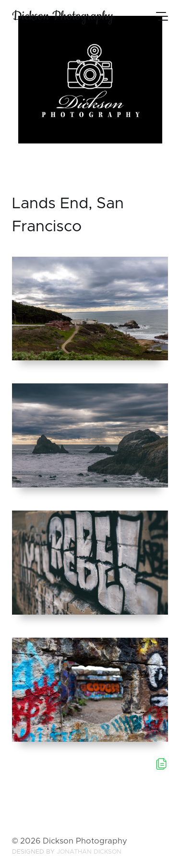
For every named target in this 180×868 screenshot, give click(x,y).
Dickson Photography (63, 16)
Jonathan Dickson (89, 852)
